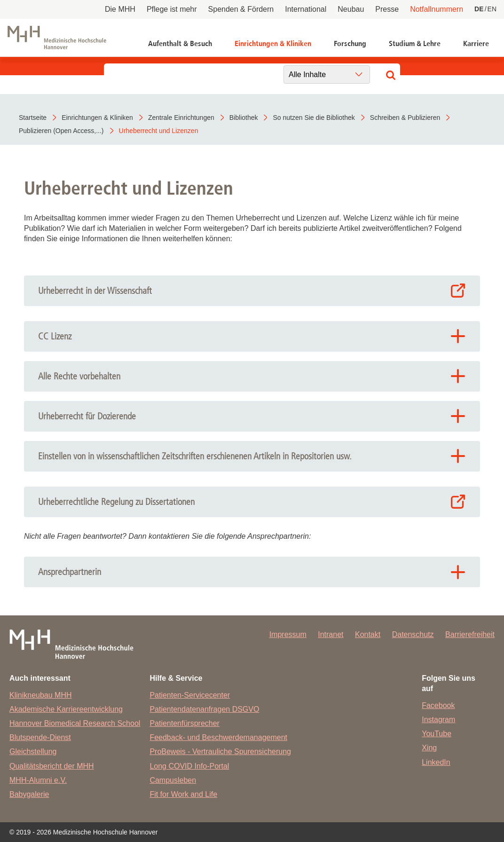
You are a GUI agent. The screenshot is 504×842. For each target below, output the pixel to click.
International (306, 9)
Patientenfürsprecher (185, 723)
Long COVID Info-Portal (189, 766)
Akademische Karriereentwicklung (66, 709)
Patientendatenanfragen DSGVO (204, 709)
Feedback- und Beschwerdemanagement (218, 737)
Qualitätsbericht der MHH (52, 766)
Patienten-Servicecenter (190, 695)
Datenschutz (413, 634)
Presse (387, 9)
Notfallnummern (437, 9)
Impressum (288, 634)
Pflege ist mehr (172, 9)
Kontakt (368, 634)
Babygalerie (29, 794)
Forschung (350, 43)
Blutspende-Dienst (40, 737)
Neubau (351, 9)
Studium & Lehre (415, 43)
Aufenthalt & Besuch (180, 43)
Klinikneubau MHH (41, 695)
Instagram (438, 720)
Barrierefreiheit (470, 634)
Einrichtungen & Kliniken (273, 43)
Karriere (476, 43)
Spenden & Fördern (241, 9)
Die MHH (120, 9)
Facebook (438, 705)
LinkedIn (436, 762)
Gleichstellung (33, 752)
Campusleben (173, 780)
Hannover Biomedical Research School (75, 723)
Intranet (331, 634)
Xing (429, 748)
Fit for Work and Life (183, 794)
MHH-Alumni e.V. (38, 780)
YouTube (437, 734)
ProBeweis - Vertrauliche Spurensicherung (220, 752)
